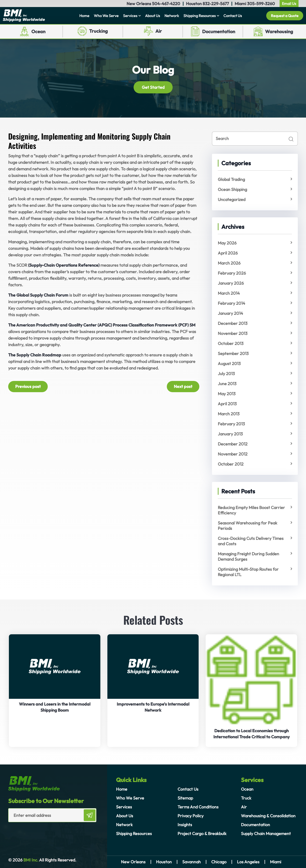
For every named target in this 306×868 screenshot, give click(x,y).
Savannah (191, 862)
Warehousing (279, 31)
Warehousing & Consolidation (268, 816)
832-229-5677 (216, 4)
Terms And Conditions (198, 807)
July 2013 (226, 374)
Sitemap (185, 798)
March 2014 (229, 293)
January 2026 (231, 283)
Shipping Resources (200, 16)
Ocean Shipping (232, 189)
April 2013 (227, 404)
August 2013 (229, 364)
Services (130, 16)
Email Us (289, 4)
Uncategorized (232, 199)
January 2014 (230, 313)
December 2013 (233, 323)
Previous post (28, 386)
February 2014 (231, 303)
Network (172, 16)
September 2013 (233, 353)
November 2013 (233, 333)
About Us (153, 16)
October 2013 (231, 343)
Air (159, 31)
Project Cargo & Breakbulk (202, 834)
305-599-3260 (261, 4)
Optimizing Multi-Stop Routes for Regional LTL (248, 572)
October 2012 (231, 464)
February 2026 (232, 273)
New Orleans (133, 862)
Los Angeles (248, 862)
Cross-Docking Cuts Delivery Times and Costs (251, 541)
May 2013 (227, 394)
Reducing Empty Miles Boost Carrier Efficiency (251, 510)
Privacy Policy (191, 816)
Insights (185, 825)
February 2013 (231, 424)
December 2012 (233, 444)
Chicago (219, 862)
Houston (164, 862)
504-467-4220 (166, 4)
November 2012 (233, 454)
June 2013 (227, 384)
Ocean (38, 31)
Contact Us (233, 16)
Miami (276, 862)
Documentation (219, 31)
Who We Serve (106, 16)
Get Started (153, 87)
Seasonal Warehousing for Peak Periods (248, 526)
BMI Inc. (30, 860)
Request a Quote (285, 16)
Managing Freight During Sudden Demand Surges (248, 556)
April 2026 (228, 253)
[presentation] (36, 832)
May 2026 (227, 243)
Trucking (98, 31)
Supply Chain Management (266, 834)
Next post (183, 386)
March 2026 (229, 263)
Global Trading (231, 179)
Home (84, 16)
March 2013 (229, 414)
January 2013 (230, 434)
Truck (246, 798)
